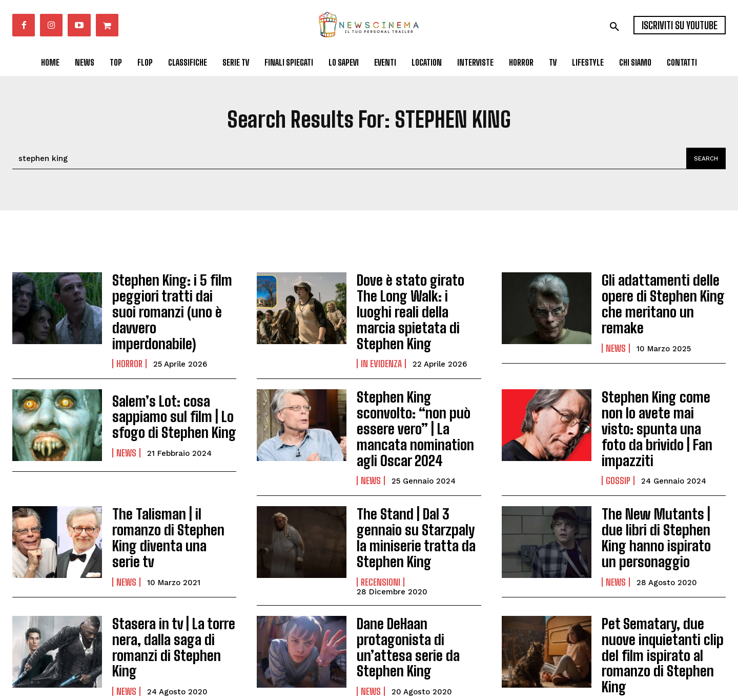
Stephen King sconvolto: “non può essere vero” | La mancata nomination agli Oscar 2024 (415, 392)
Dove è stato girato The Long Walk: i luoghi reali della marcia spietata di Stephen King (414, 299)
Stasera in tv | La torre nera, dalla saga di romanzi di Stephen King (171, 578)
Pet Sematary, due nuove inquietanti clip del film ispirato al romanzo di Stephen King (662, 578)
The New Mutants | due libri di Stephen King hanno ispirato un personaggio (658, 485)
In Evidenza (381, 339)
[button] (614, 27)
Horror (129, 339)
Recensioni (381, 514)
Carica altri (369, 656)
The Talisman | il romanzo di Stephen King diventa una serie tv (174, 485)
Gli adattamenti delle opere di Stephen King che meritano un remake (661, 299)
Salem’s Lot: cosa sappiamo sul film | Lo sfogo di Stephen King (165, 392)
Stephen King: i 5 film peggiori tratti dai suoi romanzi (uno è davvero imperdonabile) (169, 299)
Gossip (618, 432)
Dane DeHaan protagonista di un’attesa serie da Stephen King (401, 578)
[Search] (704, 158)
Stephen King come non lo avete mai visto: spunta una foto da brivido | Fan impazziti (659, 392)
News (616, 332)
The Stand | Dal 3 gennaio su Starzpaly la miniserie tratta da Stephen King (418, 481)
